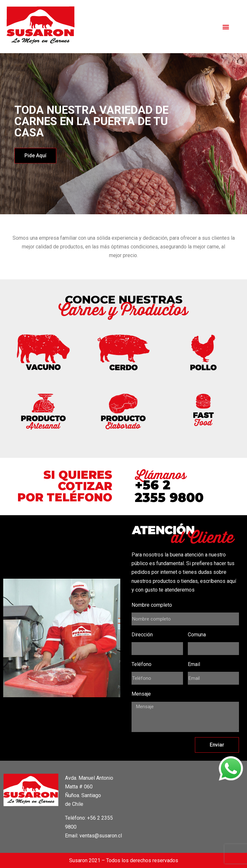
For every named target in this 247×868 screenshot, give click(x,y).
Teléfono (142, 664)
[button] (226, 27)
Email (194, 664)
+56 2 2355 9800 (169, 491)
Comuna (197, 635)
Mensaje (141, 694)
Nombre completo (152, 605)
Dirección (142, 635)
